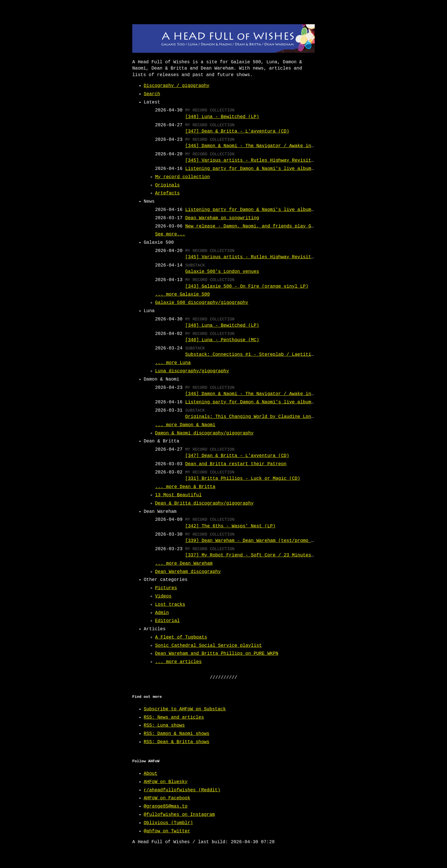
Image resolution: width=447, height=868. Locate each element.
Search (152, 94)
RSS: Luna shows (164, 725)
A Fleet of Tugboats (181, 637)
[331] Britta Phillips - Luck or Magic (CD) (243, 479)
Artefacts (167, 193)
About (151, 774)
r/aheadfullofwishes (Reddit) (182, 790)
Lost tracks (170, 605)
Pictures (166, 588)
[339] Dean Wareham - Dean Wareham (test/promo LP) (252, 541)
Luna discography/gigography (192, 371)
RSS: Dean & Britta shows (176, 742)
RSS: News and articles (174, 717)
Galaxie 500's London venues (222, 272)
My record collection (182, 177)
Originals (167, 185)
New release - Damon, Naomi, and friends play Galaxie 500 (262, 226)
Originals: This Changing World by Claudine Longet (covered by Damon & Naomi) (289, 417)
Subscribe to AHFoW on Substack (185, 709)
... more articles (178, 662)
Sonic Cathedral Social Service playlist (208, 646)
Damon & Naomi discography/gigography (204, 433)
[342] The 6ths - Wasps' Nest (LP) (230, 526)
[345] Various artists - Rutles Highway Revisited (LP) (258, 160)
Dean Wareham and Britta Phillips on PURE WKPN (217, 654)
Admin (162, 613)
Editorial (167, 621)
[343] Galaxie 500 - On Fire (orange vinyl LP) (247, 286)
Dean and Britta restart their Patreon (236, 464)
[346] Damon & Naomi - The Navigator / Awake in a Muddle (261, 146)
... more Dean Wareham (184, 564)
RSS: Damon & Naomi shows (176, 734)
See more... (170, 234)
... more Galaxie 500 (182, 294)
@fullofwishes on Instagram (179, 815)
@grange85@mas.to (166, 806)
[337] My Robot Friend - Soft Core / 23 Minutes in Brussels (265, 555)
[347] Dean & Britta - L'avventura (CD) (237, 131)
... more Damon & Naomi (185, 425)
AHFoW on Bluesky (166, 782)
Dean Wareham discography (188, 572)
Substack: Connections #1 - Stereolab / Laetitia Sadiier (261, 355)
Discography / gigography (176, 86)
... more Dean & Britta (185, 487)
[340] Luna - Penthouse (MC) (222, 340)
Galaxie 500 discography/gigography (202, 303)
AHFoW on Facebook (167, 798)
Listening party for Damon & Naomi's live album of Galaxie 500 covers (278, 169)
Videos (163, 596)
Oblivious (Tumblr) (168, 823)
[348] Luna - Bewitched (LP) (222, 117)
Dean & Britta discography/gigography (204, 503)
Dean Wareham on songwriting (222, 218)
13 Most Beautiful (178, 495)
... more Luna (173, 363)
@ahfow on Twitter (167, 831)
